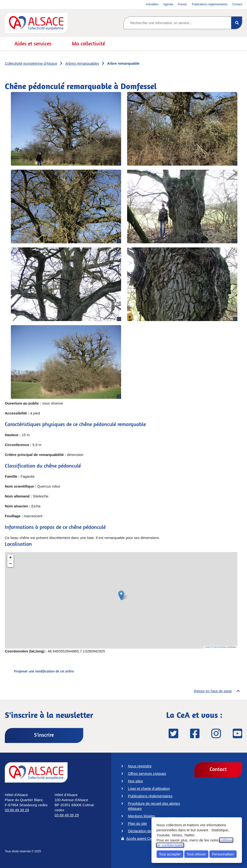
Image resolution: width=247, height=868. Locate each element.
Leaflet (208, 647)
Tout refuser (196, 854)
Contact (218, 769)
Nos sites (136, 781)
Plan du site (137, 823)
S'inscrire (44, 735)
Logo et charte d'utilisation (149, 788)
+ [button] (10, 558)
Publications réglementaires (150, 796)
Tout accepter (170, 854)
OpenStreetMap (220, 647)
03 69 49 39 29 (17, 810)
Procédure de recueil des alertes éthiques (154, 806)
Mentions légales (142, 816)
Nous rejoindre (140, 766)
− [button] (10, 564)
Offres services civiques (147, 773)
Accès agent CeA (140, 838)
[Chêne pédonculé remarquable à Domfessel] (121, 600)
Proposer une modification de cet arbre (44, 671)
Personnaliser (223, 854)
